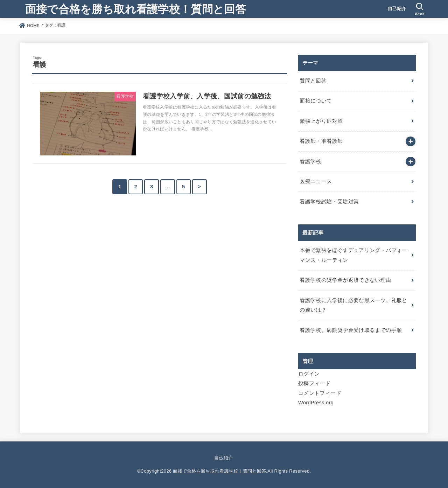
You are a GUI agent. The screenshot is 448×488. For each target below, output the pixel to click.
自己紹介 (397, 9)
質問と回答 (313, 81)
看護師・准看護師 (321, 141)
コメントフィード (320, 393)
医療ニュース (316, 181)
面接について (316, 101)
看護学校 (310, 161)
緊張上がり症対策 (321, 121)
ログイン (309, 374)
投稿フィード (314, 383)
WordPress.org (316, 403)
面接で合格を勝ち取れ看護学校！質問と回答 (136, 9)
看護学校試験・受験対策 (329, 202)
